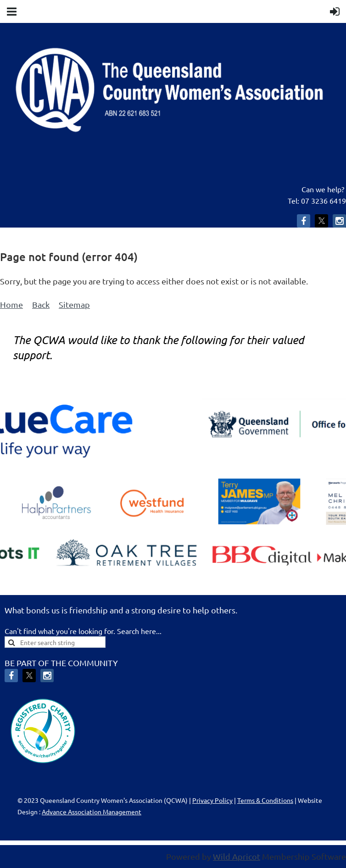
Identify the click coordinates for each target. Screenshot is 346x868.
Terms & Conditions (265, 800)
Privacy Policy (212, 800)
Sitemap (74, 304)
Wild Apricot (237, 856)
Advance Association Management (92, 812)
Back (41, 304)
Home (11, 304)
